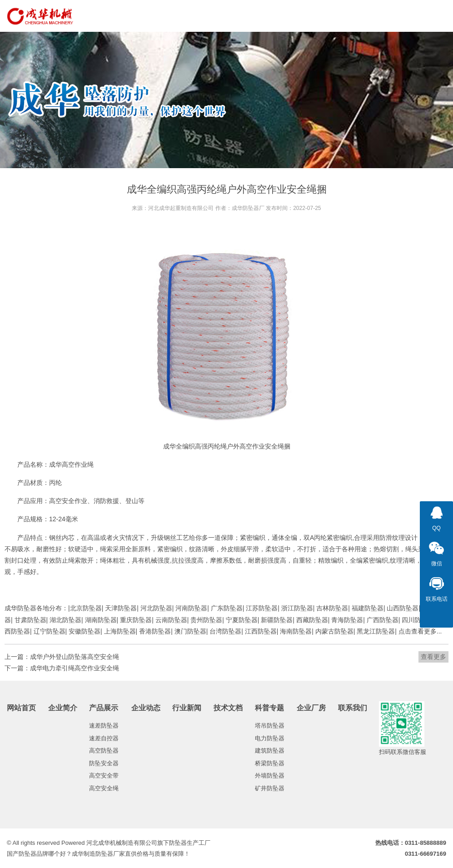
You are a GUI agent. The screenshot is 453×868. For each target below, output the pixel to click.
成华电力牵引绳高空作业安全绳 (75, 668)
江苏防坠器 (262, 608)
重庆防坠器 (136, 620)
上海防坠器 (120, 631)
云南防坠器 (171, 620)
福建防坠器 (368, 608)
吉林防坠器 (332, 608)
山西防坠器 (403, 608)
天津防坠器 (121, 608)
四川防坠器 (418, 620)
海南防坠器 (296, 631)
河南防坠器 (191, 608)
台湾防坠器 (225, 631)
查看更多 (433, 657)
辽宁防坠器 (50, 631)
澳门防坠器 (190, 631)
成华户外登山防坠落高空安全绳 (75, 657)
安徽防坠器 (85, 631)
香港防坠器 (155, 631)
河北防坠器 (156, 608)
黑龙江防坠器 (376, 631)
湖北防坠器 (65, 620)
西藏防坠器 (312, 620)
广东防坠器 (227, 608)
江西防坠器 (261, 631)
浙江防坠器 (297, 608)
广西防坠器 (383, 620)
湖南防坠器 (101, 620)
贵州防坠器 (206, 620)
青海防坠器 (347, 620)
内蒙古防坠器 (334, 631)
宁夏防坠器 (242, 620)
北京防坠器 (86, 608)
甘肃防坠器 (30, 620)
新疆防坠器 (277, 620)
